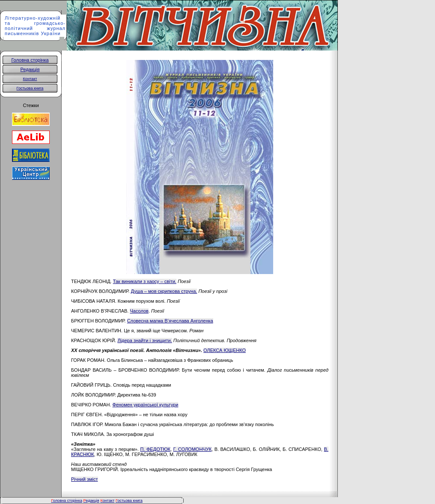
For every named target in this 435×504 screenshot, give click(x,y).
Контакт (30, 79)
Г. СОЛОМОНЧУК (193, 449)
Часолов (139, 311)
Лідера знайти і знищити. (145, 340)
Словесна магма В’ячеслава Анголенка (170, 321)
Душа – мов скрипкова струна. (164, 291)
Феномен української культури (146, 405)
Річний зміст (85, 479)
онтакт (107, 501)
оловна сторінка (67, 501)
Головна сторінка (30, 60)
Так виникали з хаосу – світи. (145, 281)
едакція (91, 501)
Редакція (30, 69)
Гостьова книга (30, 88)
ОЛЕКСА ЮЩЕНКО (225, 350)
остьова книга (130, 501)
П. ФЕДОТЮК (155, 449)
